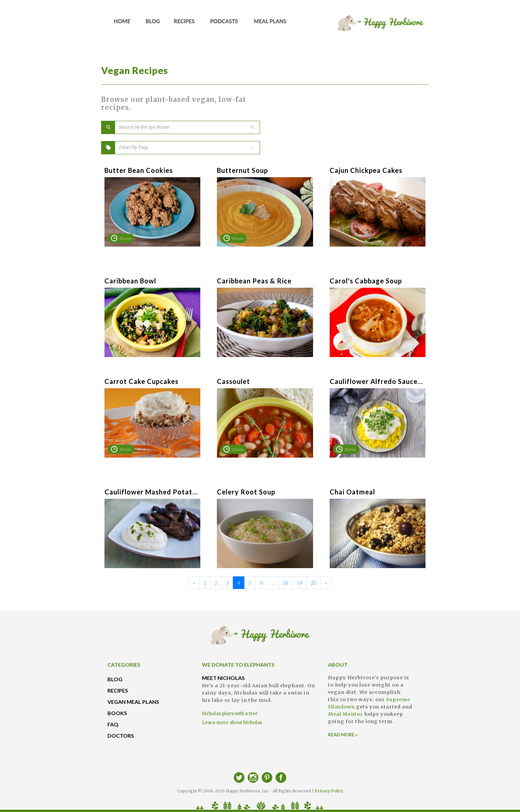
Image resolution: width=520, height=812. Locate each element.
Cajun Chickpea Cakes (366, 170)
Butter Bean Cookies (139, 170)
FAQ (113, 724)
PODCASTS (224, 23)
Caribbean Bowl (130, 281)
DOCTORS (121, 736)
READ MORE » (343, 735)
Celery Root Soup (246, 492)
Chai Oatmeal (352, 492)
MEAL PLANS (270, 23)
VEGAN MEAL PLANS (133, 702)
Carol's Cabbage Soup (366, 281)
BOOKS (117, 713)
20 (314, 583)
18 (285, 583)
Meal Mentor (345, 714)
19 (299, 583)
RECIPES (184, 23)
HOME (122, 23)
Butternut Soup (242, 170)
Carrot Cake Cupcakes (141, 381)
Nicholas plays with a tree (230, 714)
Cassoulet (233, 381)
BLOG (153, 23)
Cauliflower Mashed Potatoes (151, 492)
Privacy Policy (329, 791)
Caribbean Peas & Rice (254, 281)
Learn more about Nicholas (232, 723)
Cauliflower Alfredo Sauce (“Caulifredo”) (376, 381)
